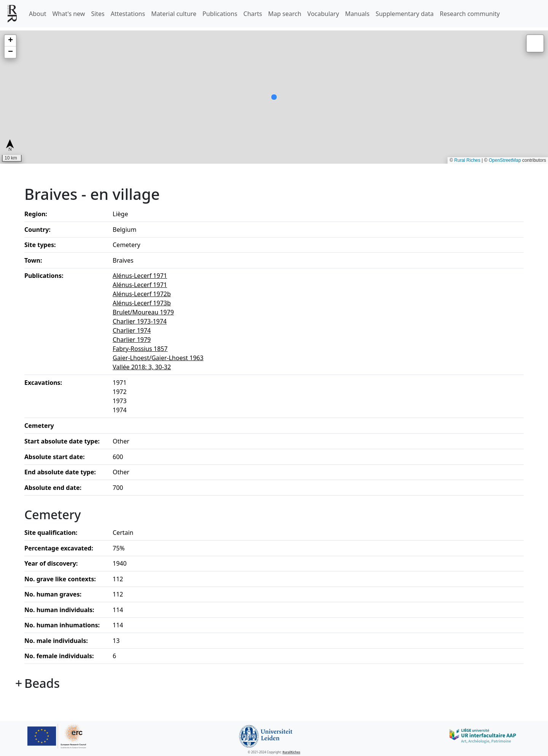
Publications (220, 14)
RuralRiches (291, 752)
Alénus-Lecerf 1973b (142, 303)
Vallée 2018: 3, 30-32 (142, 367)
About (37, 14)
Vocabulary (323, 14)
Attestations (128, 14)
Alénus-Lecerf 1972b (142, 294)
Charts (253, 14)
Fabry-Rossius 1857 (140, 349)
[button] (10, 41)
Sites (98, 14)
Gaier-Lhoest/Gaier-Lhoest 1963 (158, 358)
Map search (285, 14)
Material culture (174, 14)
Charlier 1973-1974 (140, 321)
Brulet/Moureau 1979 (143, 312)
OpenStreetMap (505, 160)
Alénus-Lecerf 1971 (140, 276)
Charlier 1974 (132, 330)
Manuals (357, 14)
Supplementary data (405, 14)
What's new (68, 14)
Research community (470, 14)
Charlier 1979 (132, 340)
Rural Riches (468, 160)
